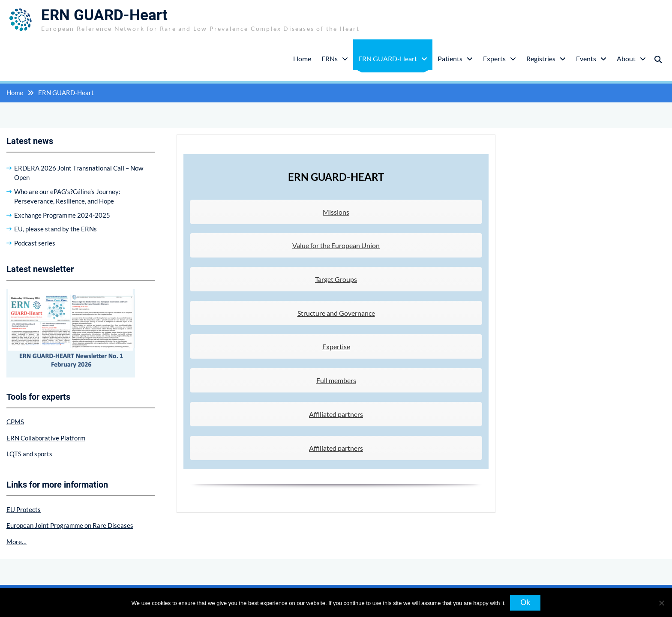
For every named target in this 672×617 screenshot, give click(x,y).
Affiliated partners (336, 414)
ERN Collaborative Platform (46, 438)
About (626, 58)
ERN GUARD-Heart (104, 15)
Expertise (336, 346)
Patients (450, 58)
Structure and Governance (336, 313)
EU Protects (24, 509)
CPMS (15, 422)
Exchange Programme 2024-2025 (62, 215)
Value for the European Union (336, 245)
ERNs (330, 58)
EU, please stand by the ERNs (55, 229)
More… (16, 542)
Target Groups (336, 279)
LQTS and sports (29, 454)
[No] (661, 603)
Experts (494, 58)
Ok (525, 602)
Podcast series (35, 243)
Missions (336, 212)
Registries (541, 58)
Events (586, 58)
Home (302, 58)
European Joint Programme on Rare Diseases (70, 525)
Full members (336, 380)
